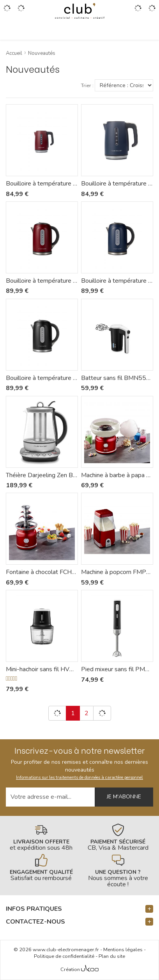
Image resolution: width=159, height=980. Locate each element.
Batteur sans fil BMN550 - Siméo (117, 378)
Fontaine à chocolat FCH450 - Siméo (42, 572)
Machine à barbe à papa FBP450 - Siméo (117, 475)
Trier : (87, 86)
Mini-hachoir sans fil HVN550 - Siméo (42, 669)
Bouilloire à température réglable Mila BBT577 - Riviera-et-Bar (42, 281)
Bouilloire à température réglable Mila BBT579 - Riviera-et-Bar (42, 378)
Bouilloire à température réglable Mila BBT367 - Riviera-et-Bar (42, 184)
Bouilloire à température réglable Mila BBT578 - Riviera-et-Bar (117, 281)
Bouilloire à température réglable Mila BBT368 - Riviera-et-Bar (117, 184)
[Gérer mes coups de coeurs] (21, 11)
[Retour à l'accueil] (79, 11)
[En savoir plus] (41, 837)
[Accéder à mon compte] (138, 11)
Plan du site (112, 956)
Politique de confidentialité (64, 956)
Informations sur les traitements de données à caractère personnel (79, 778)
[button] (79, 909)
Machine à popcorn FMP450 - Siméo (117, 572)
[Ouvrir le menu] (7, 11)
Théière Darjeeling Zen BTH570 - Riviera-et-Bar (42, 475)
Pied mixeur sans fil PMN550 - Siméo (117, 669)
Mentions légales (123, 950)
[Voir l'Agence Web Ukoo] (90, 970)
